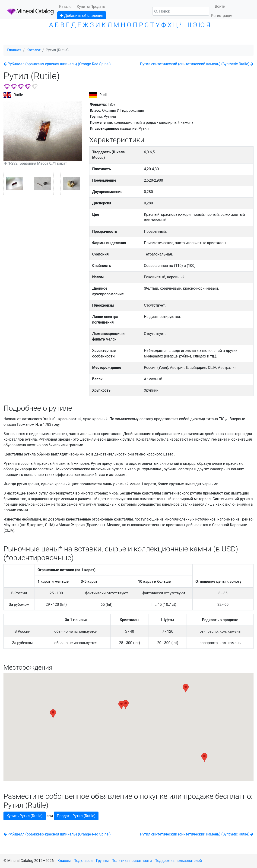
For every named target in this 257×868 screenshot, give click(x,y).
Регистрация (222, 16)
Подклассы (83, 861)
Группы (103, 861)
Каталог (66, 7)
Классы (64, 861)
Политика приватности (132, 861)
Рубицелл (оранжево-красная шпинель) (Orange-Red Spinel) (57, 64)
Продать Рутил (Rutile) (76, 816)
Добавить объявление (82, 16)
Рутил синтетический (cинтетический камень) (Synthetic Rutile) (197, 64)
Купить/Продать (91, 7)
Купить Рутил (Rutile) (25, 816)
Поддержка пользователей (178, 861)
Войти (220, 6)
